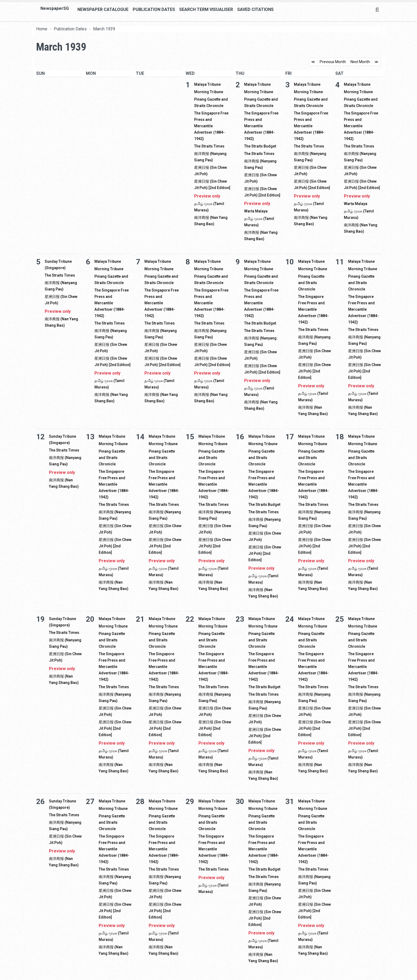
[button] (355, 977)
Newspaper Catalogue (103, 9)
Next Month (360, 62)
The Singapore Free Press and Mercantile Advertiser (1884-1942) (211, 126)
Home (42, 29)
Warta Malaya (256, 211)
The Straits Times (209, 146)
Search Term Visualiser (206, 9)
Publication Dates (154, 9)
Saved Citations (255, 9)
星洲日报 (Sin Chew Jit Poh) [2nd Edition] (314, 371)
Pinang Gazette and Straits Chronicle (311, 283)
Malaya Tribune (207, 84)
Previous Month (333, 62)
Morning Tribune (209, 92)
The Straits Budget (260, 146)
